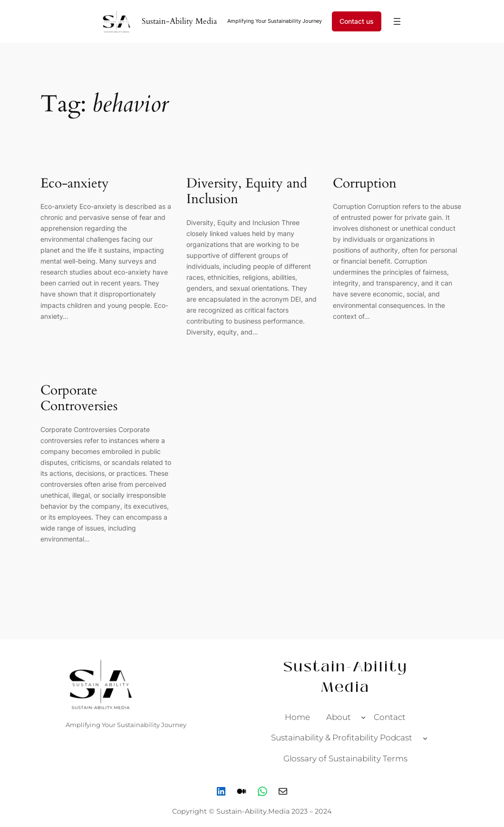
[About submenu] (363, 717)
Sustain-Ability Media (179, 21)
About (339, 717)
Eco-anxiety (75, 184)
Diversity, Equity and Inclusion (247, 192)
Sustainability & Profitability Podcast (342, 738)
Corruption (365, 184)
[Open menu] (397, 21)
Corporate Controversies (79, 399)
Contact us (357, 21)
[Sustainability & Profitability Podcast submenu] (425, 738)
